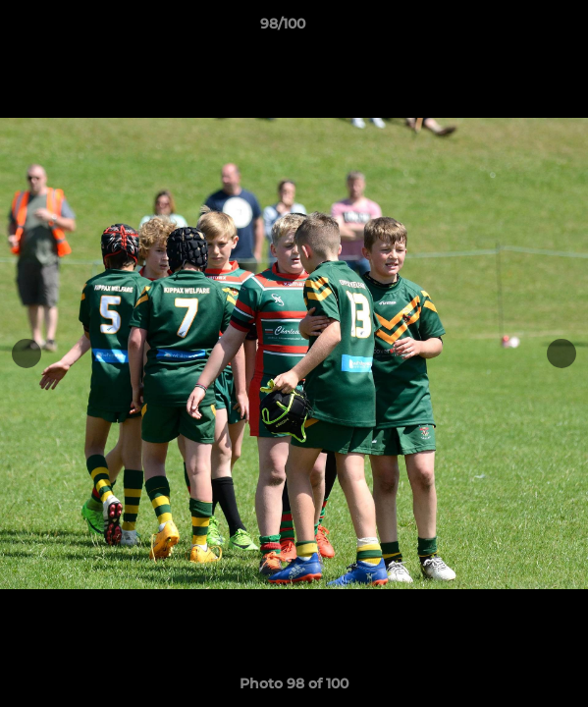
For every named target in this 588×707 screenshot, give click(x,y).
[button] (517, 28)
